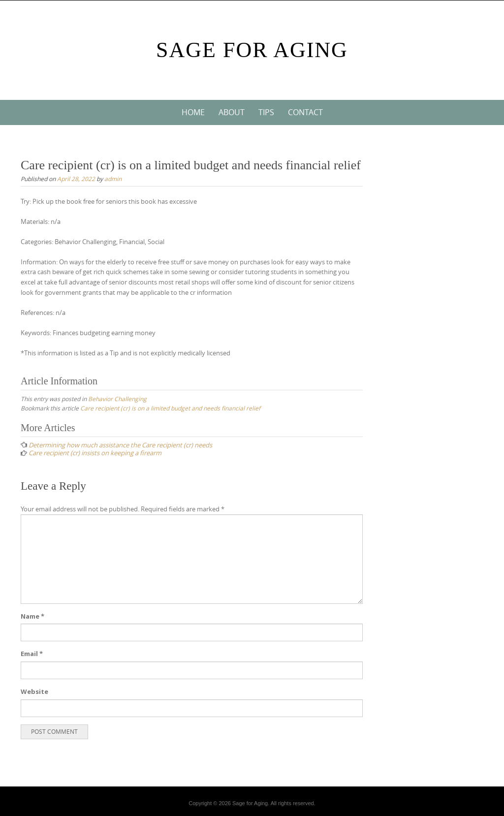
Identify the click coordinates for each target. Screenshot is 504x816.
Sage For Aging (252, 50)
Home (193, 112)
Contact (305, 112)
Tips (266, 112)
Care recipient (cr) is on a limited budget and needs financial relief (170, 408)
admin (113, 179)
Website (34, 691)
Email (32, 654)
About (232, 112)
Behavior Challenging (117, 399)
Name (32, 616)
